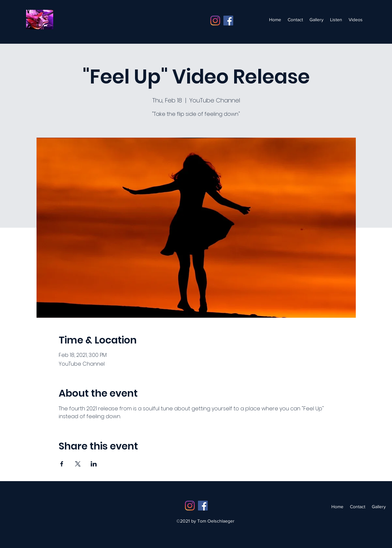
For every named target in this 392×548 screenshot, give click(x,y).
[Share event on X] (78, 464)
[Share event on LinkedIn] (94, 464)
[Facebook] (228, 21)
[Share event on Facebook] (62, 464)
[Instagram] (215, 21)
